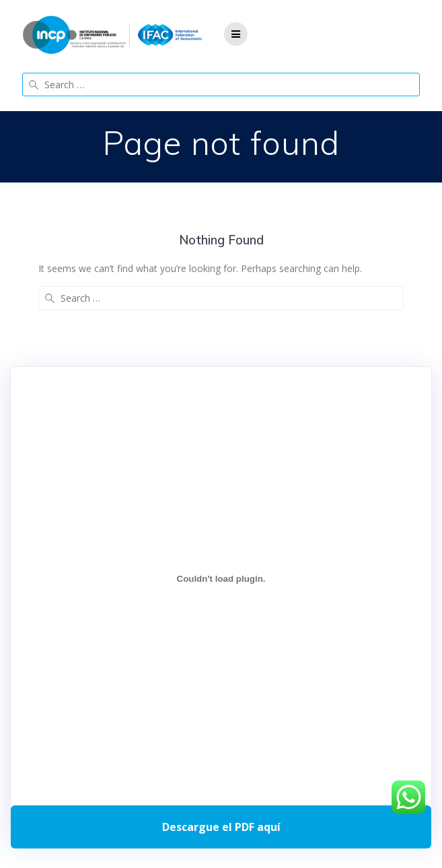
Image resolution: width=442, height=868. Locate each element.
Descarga (221, 827)
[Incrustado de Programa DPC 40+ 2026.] (221, 578)
